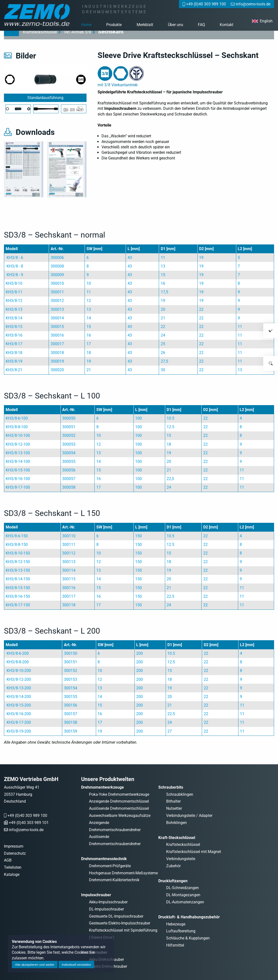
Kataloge (12, 874)
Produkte (114, 25)
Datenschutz (15, 853)
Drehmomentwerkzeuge (102, 787)
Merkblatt (145, 25)
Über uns (176, 25)
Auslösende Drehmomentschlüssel (119, 808)
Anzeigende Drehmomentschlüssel (119, 801)
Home (86, 25)
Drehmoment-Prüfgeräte (110, 866)
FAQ (201, 25)
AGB (8, 860)
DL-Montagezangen (183, 895)
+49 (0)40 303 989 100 (27, 816)
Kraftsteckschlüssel (183, 845)
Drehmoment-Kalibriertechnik (114, 880)
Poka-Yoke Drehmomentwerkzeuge (119, 794)
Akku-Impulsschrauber (108, 902)
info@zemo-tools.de (26, 830)
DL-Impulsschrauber (106, 909)
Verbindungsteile (181, 859)
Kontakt (227, 25)
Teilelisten (13, 867)
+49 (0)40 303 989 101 (29, 823)
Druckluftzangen (173, 881)
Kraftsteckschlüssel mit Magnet (194, 852)
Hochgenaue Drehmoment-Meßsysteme (123, 873)
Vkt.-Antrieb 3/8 (77, 32)
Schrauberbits (171, 787)
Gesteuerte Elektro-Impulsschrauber (120, 923)
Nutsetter (174, 808)
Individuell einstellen (76, 965)
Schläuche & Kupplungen (188, 938)
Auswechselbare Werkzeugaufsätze (120, 816)
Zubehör (173, 866)
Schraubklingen (180, 794)
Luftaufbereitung (181, 931)
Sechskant (111, 31)
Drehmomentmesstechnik (104, 859)
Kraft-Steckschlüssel (177, 838)
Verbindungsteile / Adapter (189, 816)
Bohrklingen (176, 823)
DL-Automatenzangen (185, 902)
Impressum (14, 846)
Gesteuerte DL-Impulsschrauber (116, 916)
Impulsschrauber (96, 895)
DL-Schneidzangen (183, 888)
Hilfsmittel (175, 945)
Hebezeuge (176, 924)
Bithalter (173, 801)
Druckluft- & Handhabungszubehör (189, 917)
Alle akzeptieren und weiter (35, 965)
